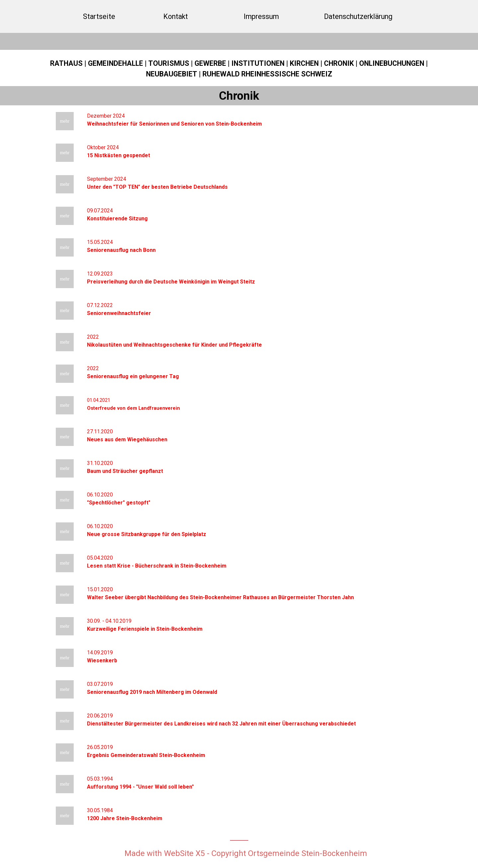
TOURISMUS (169, 63)
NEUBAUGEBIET (172, 74)
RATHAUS (66, 63)
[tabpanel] (239, 69)
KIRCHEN (304, 63)
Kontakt (176, 16)
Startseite (99, 16)
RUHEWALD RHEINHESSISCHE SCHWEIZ (267, 74)
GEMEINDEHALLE (116, 63)
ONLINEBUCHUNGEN (392, 63)
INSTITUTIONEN (258, 63)
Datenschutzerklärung (358, 16)
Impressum (261, 16)
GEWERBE (210, 63)
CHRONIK (339, 63)
